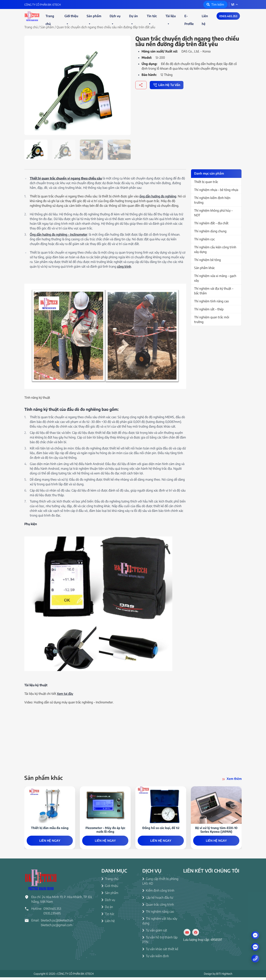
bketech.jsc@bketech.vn (57, 923)
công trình (124, 266)
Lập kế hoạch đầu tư (158, 900)
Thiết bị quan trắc (206, 182)
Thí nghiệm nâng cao (158, 914)
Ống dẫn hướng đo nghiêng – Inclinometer (59, 234)
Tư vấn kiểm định (156, 959)
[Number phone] (255, 958)
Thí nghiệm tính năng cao (211, 301)
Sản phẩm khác (204, 268)
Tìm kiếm (215, 4)
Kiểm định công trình (158, 893)
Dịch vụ (115, 17)
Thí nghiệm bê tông (207, 260)
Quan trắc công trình (158, 907)
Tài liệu (171, 17)
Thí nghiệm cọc (204, 239)
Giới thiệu (71, 17)
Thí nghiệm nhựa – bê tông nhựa (216, 190)
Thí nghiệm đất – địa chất (211, 223)
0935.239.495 (52, 916)
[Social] (187, 935)
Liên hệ (205, 17)
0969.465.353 (228, 16)
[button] (67, 24)
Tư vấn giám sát (155, 933)
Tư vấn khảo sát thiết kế (160, 952)
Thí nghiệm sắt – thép (209, 309)
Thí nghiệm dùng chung (210, 231)
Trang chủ (50, 17)
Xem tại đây (65, 694)
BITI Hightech (224, 976)
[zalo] (255, 947)
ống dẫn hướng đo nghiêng (158, 196)
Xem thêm (231, 779)
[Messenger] (255, 935)
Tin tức (152, 17)
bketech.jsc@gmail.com (57, 928)
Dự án (133, 17)
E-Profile (189, 17)
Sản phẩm (94, 17)
